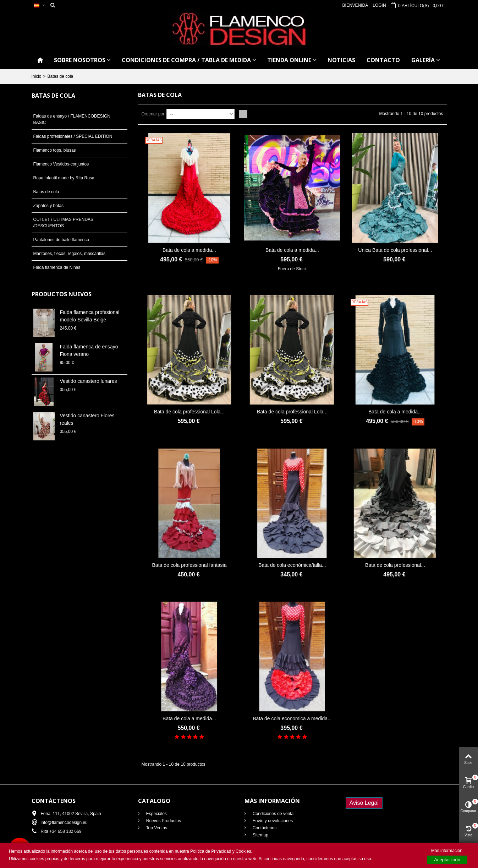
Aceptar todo (447, 860)
